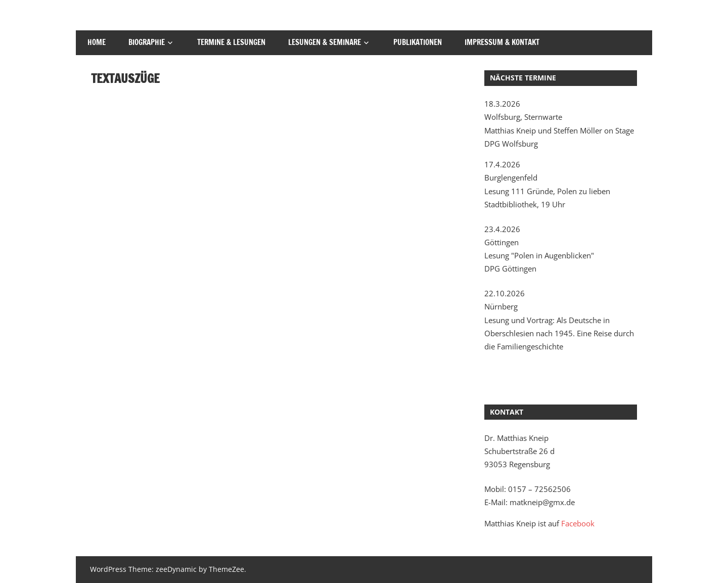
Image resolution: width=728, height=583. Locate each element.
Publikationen (418, 42)
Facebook (578, 523)
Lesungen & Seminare (325, 42)
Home (97, 42)
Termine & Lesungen (231, 42)
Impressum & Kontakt (502, 42)
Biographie (147, 42)
